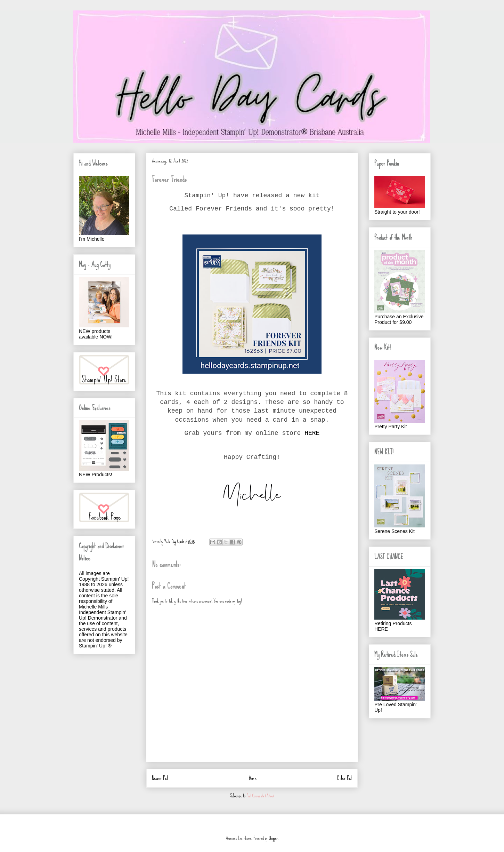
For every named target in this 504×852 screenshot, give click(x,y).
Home (253, 778)
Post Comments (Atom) (260, 796)
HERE (312, 433)
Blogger (273, 838)
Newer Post (160, 778)
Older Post (345, 778)
